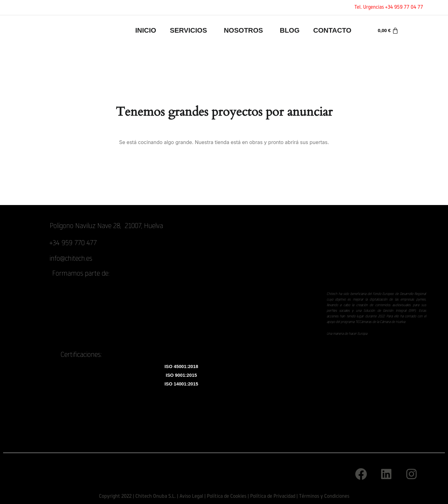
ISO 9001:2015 (181, 376)
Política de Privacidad (273, 497)
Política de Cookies (227, 497)
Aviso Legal (191, 497)
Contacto (332, 30)
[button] (190, 30)
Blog (290, 30)
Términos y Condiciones (324, 497)
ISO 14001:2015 (181, 386)
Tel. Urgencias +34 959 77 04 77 (389, 7)
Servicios (188, 30)
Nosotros (243, 30)
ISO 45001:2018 (181, 367)
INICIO (146, 30)
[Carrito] (388, 30)
